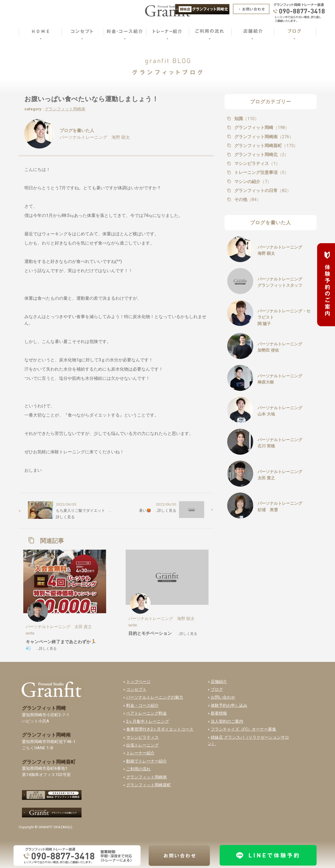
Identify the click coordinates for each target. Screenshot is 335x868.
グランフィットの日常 (262, 191)
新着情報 (219, 713)
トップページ (138, 682)
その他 (247, 199)
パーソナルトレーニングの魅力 (155, 697)
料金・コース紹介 (142, 705)
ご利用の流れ (138, 769)
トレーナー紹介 (140, 753)
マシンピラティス (257, 164)
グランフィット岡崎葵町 (266, 146)
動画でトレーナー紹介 (147, 761)
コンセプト (136, 689)
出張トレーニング (142, 745)
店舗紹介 (219, 682)
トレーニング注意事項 (261, 172)
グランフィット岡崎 (261, 128)
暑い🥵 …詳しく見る (158, 510)
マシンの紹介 (252, 182)
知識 (246, 119)
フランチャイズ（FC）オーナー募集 (243, 729)
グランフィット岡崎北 (261, 155)
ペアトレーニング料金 (147, 713)
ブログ (217, 689)
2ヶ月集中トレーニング (148, 721)
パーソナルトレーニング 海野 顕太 (95, 137)
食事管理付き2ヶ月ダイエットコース (160, 729)
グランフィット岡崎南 (65, 109)
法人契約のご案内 (227, 721)
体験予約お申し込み (229, 705)
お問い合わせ (223, 697)
